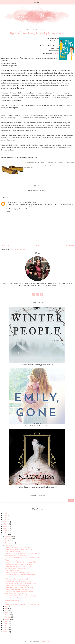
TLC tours (44, 191)
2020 (5, 526)
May (7, 611)
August (7, 545)
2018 (5, 530)
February (8, 617)
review (36, 191)
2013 (5, 625)
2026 (5, 513)
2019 (5, 528)
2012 (5, 628)
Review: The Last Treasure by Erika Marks (18, 577)
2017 (5, 532)
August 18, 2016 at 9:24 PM (31, 202)
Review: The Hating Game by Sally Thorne (18, 573)
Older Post (70, 246)
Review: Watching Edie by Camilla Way (17, 585)
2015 (5, 621)
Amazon (56, 53)
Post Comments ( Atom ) (18, 249)
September (9, 543)
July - (6, 602)
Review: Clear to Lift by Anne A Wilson (17, 547)
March (7, 615)
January (8, 619)
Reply (8, 211)
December (9, 537)
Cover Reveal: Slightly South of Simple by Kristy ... (20, 583)
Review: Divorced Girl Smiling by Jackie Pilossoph (20, 596)
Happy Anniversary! (11, 560)
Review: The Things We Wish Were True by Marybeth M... (23, 554)
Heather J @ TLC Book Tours (14, 202)
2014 (5, 623)
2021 (5, 524)
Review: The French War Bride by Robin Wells (19, 592)
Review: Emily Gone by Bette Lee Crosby (38, 426)
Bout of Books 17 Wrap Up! (13, 551)
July (6, 606)
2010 (5, 632)
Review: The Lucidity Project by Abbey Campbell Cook (22, 558)
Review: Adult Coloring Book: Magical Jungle (19, 587)
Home (38, 246)
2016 (5, 535)
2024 (5, 518)
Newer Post (5, 246)
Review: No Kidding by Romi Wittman (16, 590)
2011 (5, 630)
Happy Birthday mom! (12, 600)
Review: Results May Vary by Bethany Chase (18, 581)
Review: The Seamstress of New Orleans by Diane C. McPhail (38, 487)
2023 (5, 520)
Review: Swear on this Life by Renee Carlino (19, 566)
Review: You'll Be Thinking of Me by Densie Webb (20, 562)
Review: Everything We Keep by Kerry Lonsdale (20, 598)
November (9, 539)
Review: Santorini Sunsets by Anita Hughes (18, 564)
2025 (5, 515)
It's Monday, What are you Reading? (16, 556)
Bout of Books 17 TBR (12, 570)
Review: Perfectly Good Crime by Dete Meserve (20, 575)
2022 (5, 522)
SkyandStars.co (45, 641)
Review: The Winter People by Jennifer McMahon (38, 365)
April (7, 613)
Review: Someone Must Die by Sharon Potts (19, 549)
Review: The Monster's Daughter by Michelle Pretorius (22, 604)
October (8, 541)
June (7, 609)
